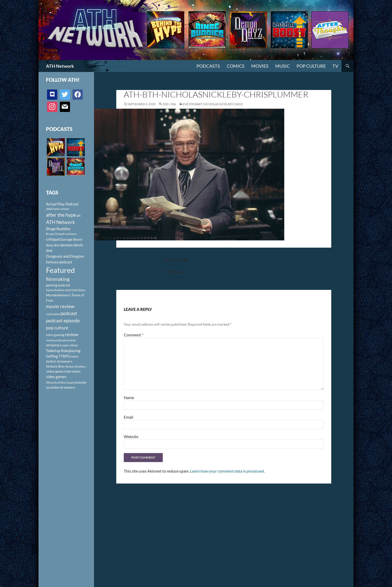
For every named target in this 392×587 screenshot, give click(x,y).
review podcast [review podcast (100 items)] (56, 340)
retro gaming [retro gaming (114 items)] (55, 335)
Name (129, 397)
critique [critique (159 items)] (53, 239)
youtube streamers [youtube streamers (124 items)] (60, 387)
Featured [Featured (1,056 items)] (60, 270)
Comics (236, 66)
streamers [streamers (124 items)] (54, 345)
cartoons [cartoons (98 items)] (71, 234)
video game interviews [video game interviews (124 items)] (63, 371)
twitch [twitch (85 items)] (74, 356)
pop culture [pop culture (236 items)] (57, 328)
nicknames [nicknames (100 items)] (53, 314)
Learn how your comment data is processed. (227, 471)
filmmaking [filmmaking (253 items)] (58, 279)
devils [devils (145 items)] (78, 245)
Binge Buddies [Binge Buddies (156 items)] (58, 229)
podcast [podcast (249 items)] (69, 313)
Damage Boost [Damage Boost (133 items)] (71, 239)
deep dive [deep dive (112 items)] (53, 245)
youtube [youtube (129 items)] (80, 382)
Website (131, 436)
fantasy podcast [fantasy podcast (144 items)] (59, 262)
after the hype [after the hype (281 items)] (61, 215)
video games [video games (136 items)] (56, 377)
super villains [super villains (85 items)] (70, 345)
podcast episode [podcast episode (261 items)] (63, 320)
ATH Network (60, 66)
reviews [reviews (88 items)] (71, 340)
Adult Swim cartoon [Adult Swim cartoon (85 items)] (58, 209)
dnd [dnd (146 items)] (49, 250)
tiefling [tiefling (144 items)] (52, 356)
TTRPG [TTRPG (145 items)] (64, 356)
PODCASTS (208, 66)
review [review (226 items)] (72, 334)
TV (335, 66)
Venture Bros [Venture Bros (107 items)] (55, 366)
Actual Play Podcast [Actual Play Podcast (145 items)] (62, 204)
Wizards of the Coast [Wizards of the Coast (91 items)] (59, 382)
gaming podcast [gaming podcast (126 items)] (58, 285)
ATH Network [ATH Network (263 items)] (60, 222)
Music (282, 66)
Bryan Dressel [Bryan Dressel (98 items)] (55, 234)
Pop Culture (311, 66)
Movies (260, 66)
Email (128, 417)
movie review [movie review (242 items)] (60, 306)
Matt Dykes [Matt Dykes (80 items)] (78, 290)
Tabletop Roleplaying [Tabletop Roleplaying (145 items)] (63, 351)
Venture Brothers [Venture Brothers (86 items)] (75, 366)
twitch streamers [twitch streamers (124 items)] (59, 361)
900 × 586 (169, 104)
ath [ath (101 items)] (79, 216)
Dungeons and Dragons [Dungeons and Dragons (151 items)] (65, 256)
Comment (133, 335)
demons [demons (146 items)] (67, 245)
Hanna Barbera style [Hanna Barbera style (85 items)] (58, 290)
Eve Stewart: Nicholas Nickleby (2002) (213, 104)
